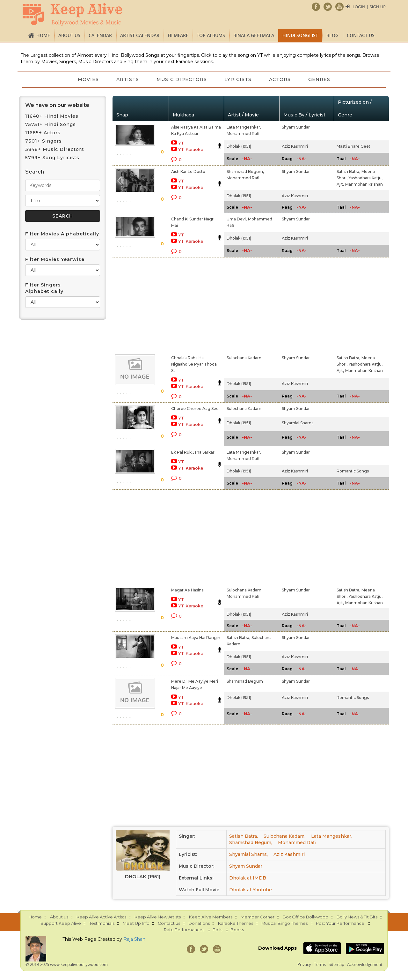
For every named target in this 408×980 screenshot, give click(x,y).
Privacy (304, 964)
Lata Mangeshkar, (244, 127)
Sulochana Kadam (244, 358)
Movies (88, 79)
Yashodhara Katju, (366, 178)
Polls (217, 930)
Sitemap (336, 964)
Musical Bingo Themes (284, 923)
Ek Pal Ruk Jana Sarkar (193, 452)
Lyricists (238, 79)
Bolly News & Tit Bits (357, 917)
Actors (280, 79)
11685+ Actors (43, 133)
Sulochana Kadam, (244, 590)
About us (69, 35)
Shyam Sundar (296, 127)
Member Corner (258, 917)
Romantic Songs (353, 471)
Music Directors (182, 79)
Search (35, 172)
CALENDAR (100, 35)
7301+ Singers (44, 141)
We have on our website (57, 105)
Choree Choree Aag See (195, 408)
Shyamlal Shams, (248, 854)
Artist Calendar (140, 35)
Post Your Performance (340, 923)
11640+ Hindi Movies (52, 116)
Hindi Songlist (300, 35)
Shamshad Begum (245, 681)
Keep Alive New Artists (158, 917)
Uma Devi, (237, 219)
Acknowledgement (365, 964)
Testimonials (102, 923)
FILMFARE (178, 35)
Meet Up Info (136, 923)
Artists (127, 79)
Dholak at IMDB (248, 878)
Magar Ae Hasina (187, 590)
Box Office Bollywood (306, 917)
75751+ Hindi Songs (51, 124)
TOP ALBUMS (211, 35)
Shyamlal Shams (298, 423)
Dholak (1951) (239, 146)
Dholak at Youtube (251, 890)
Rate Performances (184, 930)
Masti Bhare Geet (353, 146)
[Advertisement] (193, 305)
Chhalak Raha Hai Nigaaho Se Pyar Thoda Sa (194, 364)
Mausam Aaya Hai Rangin (196, 638)
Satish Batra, (348, 171)
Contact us (361, 35)
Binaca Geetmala (254, 35)
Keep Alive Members (211, 917)
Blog (332, 35)
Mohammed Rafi (243, 134)
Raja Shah (134, 939)
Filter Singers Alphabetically (44, 288)
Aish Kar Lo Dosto (188, 171)
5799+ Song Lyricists (52, 158)
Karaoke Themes (236, 923)
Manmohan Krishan (364, 184)
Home (43, 35)
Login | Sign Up (369, 7)
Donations (199, 923)
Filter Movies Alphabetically (62, 234)
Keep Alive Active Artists (101, 917)
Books (237, 930)
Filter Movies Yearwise (55, 259)
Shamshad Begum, (245, 171)
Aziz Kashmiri (295, 146)
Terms (320, 964)
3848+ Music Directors (55, 149)
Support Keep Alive (61, 923)
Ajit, (340, 184)
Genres (320, 79)
